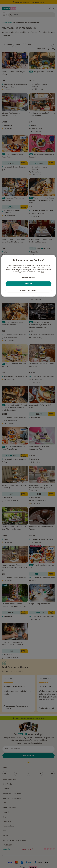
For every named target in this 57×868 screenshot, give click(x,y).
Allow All (28, 284)
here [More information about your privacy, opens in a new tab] (42, 272)
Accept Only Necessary (29, 290)
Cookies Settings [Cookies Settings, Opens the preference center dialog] (28, 277)
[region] (28, 276)
